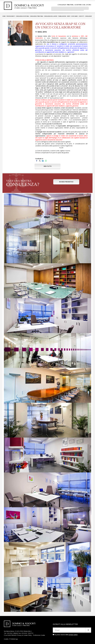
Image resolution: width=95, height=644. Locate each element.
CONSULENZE (88, 15)
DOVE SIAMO (75, 15)
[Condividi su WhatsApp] (46, 160)
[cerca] (68, 9)
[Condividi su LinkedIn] (43, 160)
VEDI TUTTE (48, 165)
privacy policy (73, 634)
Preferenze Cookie (39, 634)
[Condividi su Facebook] (37, 160)
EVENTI (69, 15)
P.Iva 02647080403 (10, 634)
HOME (4, 15)
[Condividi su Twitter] (40, 160)
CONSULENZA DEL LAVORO (51, 15)
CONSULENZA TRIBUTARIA (36, 15)
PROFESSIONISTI (11, 15)
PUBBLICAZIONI (62, 15)
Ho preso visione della (66, 634)
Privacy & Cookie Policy (24, 634)
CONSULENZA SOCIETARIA (22, 15)
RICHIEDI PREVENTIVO (66, 183)
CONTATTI (81, 15)
